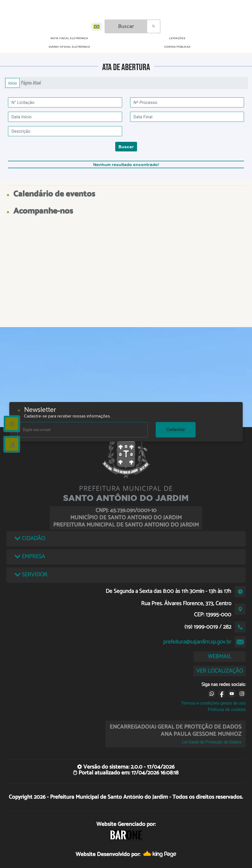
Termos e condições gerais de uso (213, 703)
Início (13, 83)
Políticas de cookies (227, 710)
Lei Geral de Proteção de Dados (212, 742)
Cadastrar (176, 430)
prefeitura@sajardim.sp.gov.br (197, 642)
